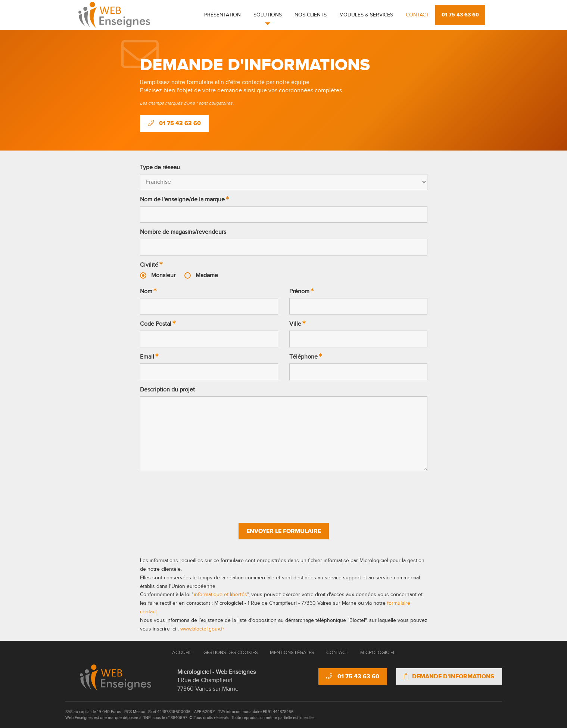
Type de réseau (160, 168)
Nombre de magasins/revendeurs (183, 232)
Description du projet (167, 390)
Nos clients (311, 15)
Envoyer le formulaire (284, 531)
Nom (146, 292)
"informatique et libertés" (220, 595)
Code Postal (156, 324)
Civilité (149, 265)
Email (147, 357)
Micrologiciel (378, 653)
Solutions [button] (268, 15)
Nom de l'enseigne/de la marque (182, 200)
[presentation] (284, 493)
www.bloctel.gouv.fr (202, 629)
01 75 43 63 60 (460, 15)
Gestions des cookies (231, 653)
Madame (207, 275)
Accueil (182, 653)
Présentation (222, 15)
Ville (295, 324)
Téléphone (303, 357)
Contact (417, 15)
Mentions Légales (292, 653)
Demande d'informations (449, 676)
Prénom (299, 292)
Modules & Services (366, 15)
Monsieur (163, 275)
